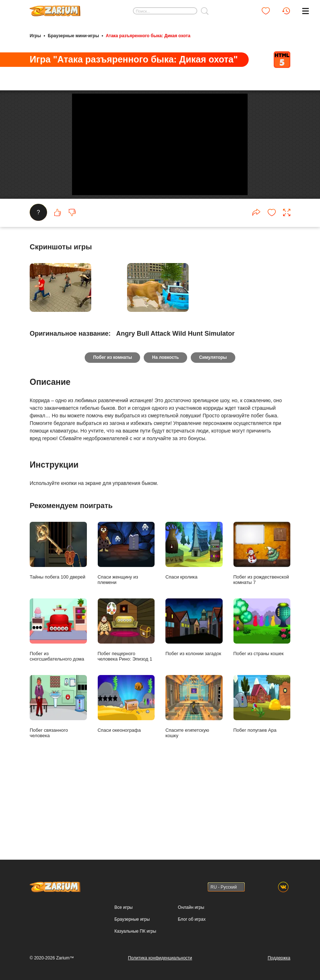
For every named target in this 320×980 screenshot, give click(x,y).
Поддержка (279, 958)
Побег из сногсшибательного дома (58, 707)
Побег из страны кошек (262, 705)
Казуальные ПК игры (135, 931)
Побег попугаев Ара (262, 781)
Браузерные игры (132, 919)
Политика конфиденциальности (160, 958)
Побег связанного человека (58, 784)
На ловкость (165, 435)
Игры (35, 35)
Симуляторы (214, 435)
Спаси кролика (194, 628)
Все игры (123, 907)
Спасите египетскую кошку (194, 784)
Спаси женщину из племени (126, 630)
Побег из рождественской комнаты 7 (262, 630)
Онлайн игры (191, 907)
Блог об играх (192, 919)
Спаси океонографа (126, 781)
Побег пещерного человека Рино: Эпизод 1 (126, 707)
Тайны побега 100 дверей (58, 628)
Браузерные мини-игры (73, 35)
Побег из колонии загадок (194, 705)
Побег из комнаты (112, 435)
